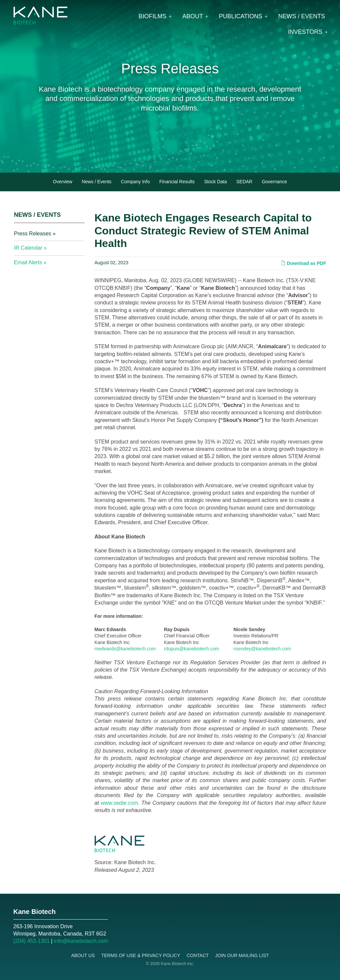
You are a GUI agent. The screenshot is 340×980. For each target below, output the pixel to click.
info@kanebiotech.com (81, 941)
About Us (83, 955)
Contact (198, 955)
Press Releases (33, 234)
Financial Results (177, 182)
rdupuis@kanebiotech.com (192, 649)
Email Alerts (28, 262)
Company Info (135, 182)
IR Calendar (28, 248)
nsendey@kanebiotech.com (262, 649)
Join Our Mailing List (242, 955)
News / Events (302, 16)
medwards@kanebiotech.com (125, 649)
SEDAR (244, 182)
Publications (241, 16)
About (193, 16)
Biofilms (152, 16)
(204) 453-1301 (31, 941)
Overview (62, 182)
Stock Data (215, 182)
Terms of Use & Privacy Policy (141, 955)
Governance (274, 182)
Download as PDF (303, 263)
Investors (305, 32)
